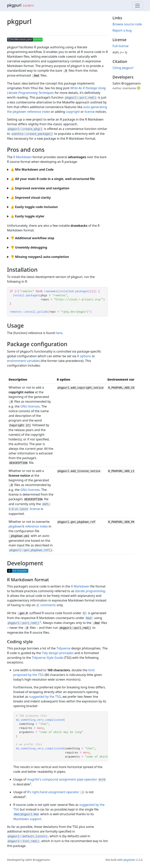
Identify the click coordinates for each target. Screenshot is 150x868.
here (59, 333)
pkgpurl (14, 5)
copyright (73, 112)
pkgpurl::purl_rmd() (75, 628)
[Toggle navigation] (137, 6)
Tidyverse (63, 648)
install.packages (26, 296)
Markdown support (27, 819)
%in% (39, 291)
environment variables (23, 361)
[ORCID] (139, 88)
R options (84, 356)
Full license (121, 46)
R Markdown (22, 157)
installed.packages (74, 291)
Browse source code (127, 24)
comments (46, 605)
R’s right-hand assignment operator (56, 792)
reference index (36, 526)
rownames (50, 291)
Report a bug (122, 30)
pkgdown (15, 526)
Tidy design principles (58, 653)
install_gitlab (36, 312)
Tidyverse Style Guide (47, 658)
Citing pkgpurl (123, 68)
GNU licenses (30, 406)
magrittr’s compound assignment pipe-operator (67, 779)
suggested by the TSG (45, 697)
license (90, 112)
